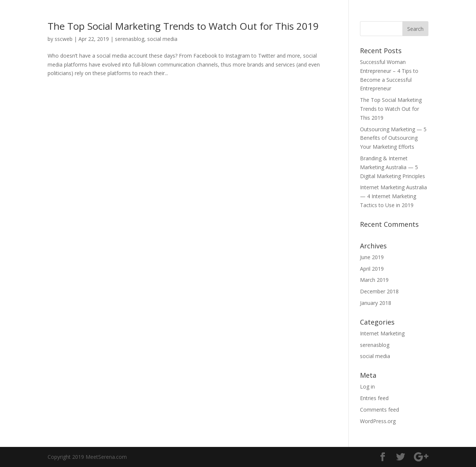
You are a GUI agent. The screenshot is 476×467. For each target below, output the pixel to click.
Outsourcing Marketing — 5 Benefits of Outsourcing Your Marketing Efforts (393, 138)
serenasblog (130, 39)
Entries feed (374, 398)
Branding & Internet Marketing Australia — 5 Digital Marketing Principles (393, 167)
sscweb (64, 39)
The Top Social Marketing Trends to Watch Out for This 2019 (183, 26)
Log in (367, 387)
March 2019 (374, 280)
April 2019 (372, 269)
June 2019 (372, 257)
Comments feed (379, 410)
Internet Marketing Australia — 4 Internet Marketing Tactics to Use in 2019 (393, 196)
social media (162, 39)
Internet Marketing (382, 333)
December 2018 (379, 291)
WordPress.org (378, 421)
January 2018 (376, 303)
